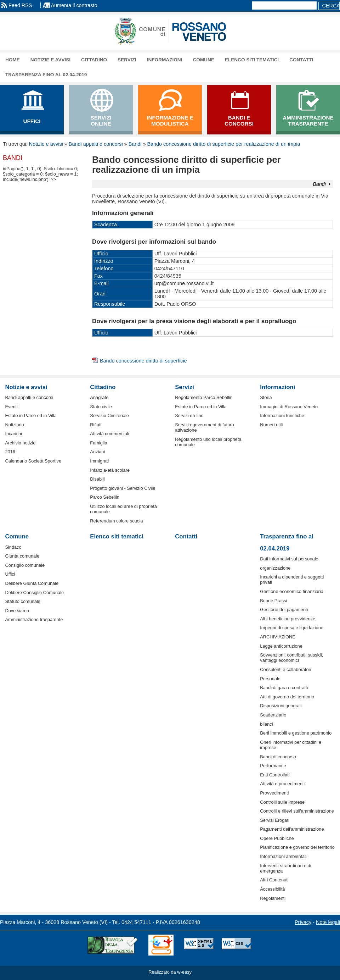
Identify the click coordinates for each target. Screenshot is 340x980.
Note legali (328, 922)
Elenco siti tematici (252, 60)
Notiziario (14, 425)
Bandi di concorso (278, 757)
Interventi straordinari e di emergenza (285, 868)
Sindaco (13, 547)
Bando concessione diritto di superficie (143, 361)
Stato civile (101, 407)
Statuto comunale (23, 601)
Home (13, 60)
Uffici (10, 574)
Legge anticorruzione (281, 646)
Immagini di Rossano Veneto (289, 407)
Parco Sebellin (105, 497)
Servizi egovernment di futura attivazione (204, 427)
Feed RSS (20, 5)
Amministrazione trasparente (34, 619)
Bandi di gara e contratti (284, 688)
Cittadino (94, 60)
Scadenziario (273, 715)
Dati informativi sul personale (289, 559)
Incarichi (13, 434)
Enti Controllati (275, 775)
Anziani (97, 452)
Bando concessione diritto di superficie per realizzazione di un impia (223, 144)
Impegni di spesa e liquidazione (292, 628)
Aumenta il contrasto (74, 5)
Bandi (135, 144)
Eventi (11, 407)
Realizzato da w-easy (170, 972)
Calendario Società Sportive (33, 461)
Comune (203, 60)
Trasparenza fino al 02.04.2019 (46, 75)
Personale (270, 679)
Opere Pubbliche (277, 838)
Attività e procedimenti (282, 784)
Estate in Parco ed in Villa (31, 416)
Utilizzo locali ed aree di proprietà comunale (123, 509)
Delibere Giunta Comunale (32, 583)
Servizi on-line (189, 416)
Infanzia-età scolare (110, 470)
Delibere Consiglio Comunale (34, 593)
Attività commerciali (109, 434)
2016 (10, 452)
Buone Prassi (273, 601)
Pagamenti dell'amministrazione (292, 829)
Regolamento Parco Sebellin (204, 397)
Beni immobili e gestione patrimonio (296, 733)
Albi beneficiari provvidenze (288, 619)
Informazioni (165, 60)
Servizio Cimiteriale (109, 416)
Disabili (97, 479)
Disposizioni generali (281, 706)
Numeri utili (271, 425)
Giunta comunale (22, 556)
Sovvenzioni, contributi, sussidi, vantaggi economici (291, 658)
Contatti (301, 60)
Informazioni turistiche (282, 416)
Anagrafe (99, 397)
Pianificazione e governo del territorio (297, 847)
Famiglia (98, 443)
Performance (273, 766)
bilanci (266, 724)
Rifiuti (96, 425)
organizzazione (275, 568)
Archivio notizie (20, 443)
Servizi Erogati (275, 820)
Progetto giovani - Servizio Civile (123, 488)
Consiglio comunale (25, 565)
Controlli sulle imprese (282, 802)
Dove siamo (17, 611)
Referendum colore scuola (116, 521)
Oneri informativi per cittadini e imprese (291, 745)
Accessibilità (272, 889)
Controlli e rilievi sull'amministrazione (297, 811)
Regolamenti (273, 898)
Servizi (127, 60)
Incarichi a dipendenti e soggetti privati (292, 580)
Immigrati (99, 461)
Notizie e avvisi (50, 60)
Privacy (303, 922)
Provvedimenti (274, 793)
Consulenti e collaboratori (285, 669)
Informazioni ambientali (283, 856)
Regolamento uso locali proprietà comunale (208, 442)
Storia (266, 397)
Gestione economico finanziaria (292, 591)
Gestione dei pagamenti (284, 610)
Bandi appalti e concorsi (96, 144)
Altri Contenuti (274, 880)
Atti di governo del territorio (287, 697)
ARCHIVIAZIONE (278, 637)
